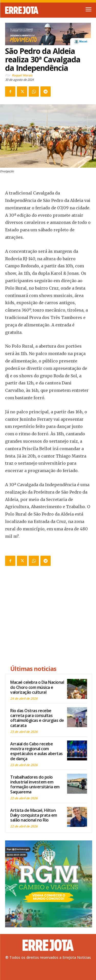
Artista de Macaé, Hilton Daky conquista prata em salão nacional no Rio (34, 815)
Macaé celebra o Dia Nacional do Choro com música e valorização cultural (37, 687)
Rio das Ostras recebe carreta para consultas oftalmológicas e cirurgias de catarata (37, 718)
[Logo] (27, 10)
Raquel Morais (22, 75)
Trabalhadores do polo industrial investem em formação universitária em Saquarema (35, 784)
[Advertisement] (49, 616)
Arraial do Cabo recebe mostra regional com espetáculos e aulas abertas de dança (36, 751)
